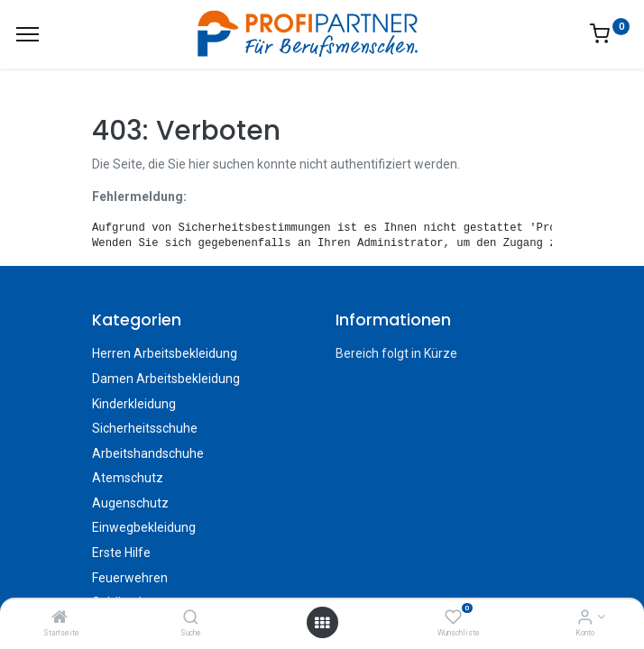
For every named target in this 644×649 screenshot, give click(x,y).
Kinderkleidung (134, 404)
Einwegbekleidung (144, 527)
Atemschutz (128, 478)
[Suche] (191, 618)
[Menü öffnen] (322, 623)
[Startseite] (60, 618)
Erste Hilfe (121, 553)
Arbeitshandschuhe (148, 453)
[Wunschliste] (453, 618)
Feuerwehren (130, 578)
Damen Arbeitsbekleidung (166, 379)
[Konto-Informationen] (585, 618)
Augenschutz (130, 503)
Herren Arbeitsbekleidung (165, 353)
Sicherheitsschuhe (145, 428)
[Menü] (28, 34)
